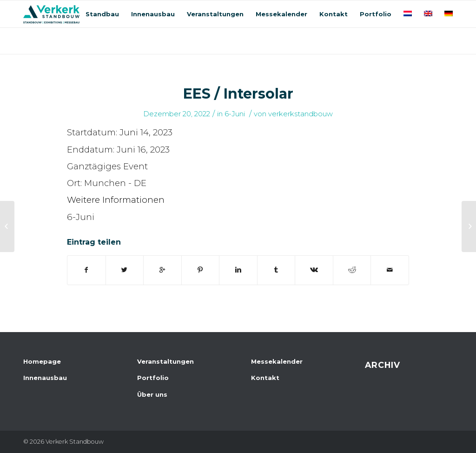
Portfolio (153, 378)
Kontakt (265, 378)
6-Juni (235, 114)
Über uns (152, 394)
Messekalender (277, 361)
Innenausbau (45, 378)
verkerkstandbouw (301, 114)
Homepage (42, 361)
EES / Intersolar (238, 94)
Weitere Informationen (116, 200)
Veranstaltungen (165, 361)
